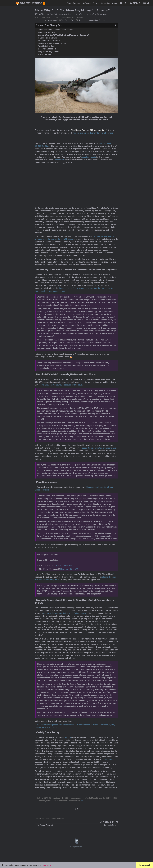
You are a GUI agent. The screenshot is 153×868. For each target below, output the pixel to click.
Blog (69, 3)
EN (145, 3)
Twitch (68, 737)
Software (87, 3)
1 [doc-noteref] (114, 574)
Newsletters (52, 20)
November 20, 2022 (69, 569)
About (115, 3)
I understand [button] (144, 865)
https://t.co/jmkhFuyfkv (64, 565)
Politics (102, 20)
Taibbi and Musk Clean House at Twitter (55, 30)
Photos (96, 3)
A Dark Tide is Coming (48, 38)
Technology (84, 20)
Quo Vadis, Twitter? (47, 32)
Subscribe (106, 3)
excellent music (89, 157)
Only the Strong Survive (49, 52)
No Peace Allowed (44, 825)
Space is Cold (111, 825)
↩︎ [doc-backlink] (82, 801)
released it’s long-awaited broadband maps (98, 448)
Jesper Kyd (59, 160)
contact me (107, 759)
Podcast (77, 3)
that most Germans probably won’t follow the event (66, 613)
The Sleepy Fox (67, 20)
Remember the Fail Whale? (50, 41)
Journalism (94, 20)
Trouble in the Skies (47, 46)
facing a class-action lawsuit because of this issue (60, 385)
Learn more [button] (46, 865)
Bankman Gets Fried (47, 49)
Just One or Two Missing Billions (52, 43)
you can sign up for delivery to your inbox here (93, 133)
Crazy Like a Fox (45, 54)
